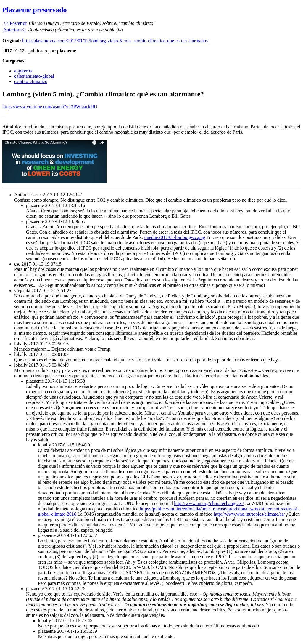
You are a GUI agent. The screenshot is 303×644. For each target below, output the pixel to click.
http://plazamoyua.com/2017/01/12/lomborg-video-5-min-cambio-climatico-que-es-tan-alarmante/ (115, 41)
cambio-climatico (31, 81)
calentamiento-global (34, 76)
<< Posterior (15, 23)
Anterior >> (14, 30)
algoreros (23, 71)
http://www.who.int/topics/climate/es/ (249, 514)
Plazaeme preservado (35, 10)
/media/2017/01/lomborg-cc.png (175, 237)
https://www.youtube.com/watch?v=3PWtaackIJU (50, 107)
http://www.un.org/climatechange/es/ (209, 503)
